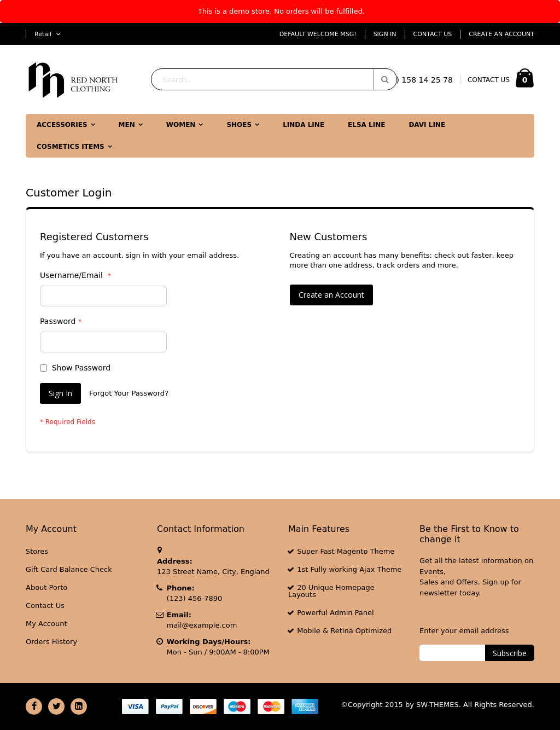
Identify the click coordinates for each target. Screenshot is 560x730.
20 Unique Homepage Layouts (331, 591)
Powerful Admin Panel (336, 613)
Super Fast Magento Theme (346, 551)
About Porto (46, 587)
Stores (37, 551)
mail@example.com (202, 625)
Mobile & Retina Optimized (344, 631)
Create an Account (501, 34)
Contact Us (433, 34)
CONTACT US (489, 80)
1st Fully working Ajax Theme (349, 569)
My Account (46, 624)
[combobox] (274, 79)
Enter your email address (464, 631)
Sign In (385, 34)
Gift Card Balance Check (69, 569)
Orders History (51, 642)
